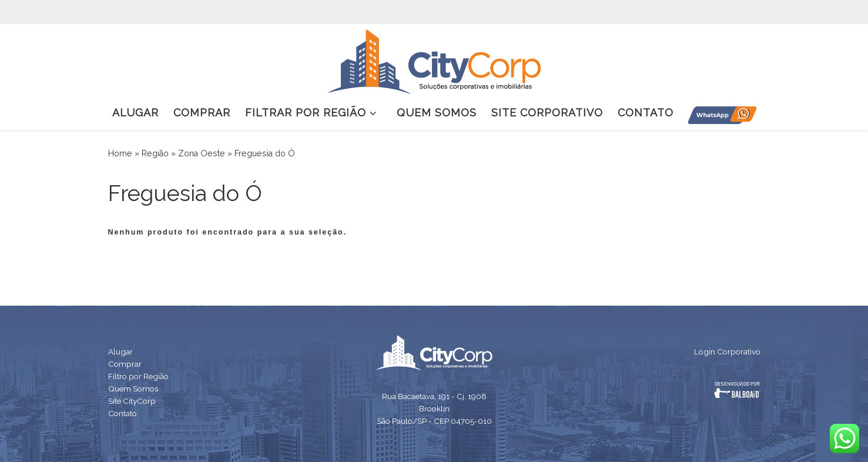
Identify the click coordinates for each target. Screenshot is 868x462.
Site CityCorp (132, 401)
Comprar (125, 364)
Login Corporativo (727, 351)
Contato (123, 413)
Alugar (120, 351)
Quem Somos (133, 389)
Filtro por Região (138, 376)
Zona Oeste (202, 153)
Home (120, 153)
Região (155, 153)
